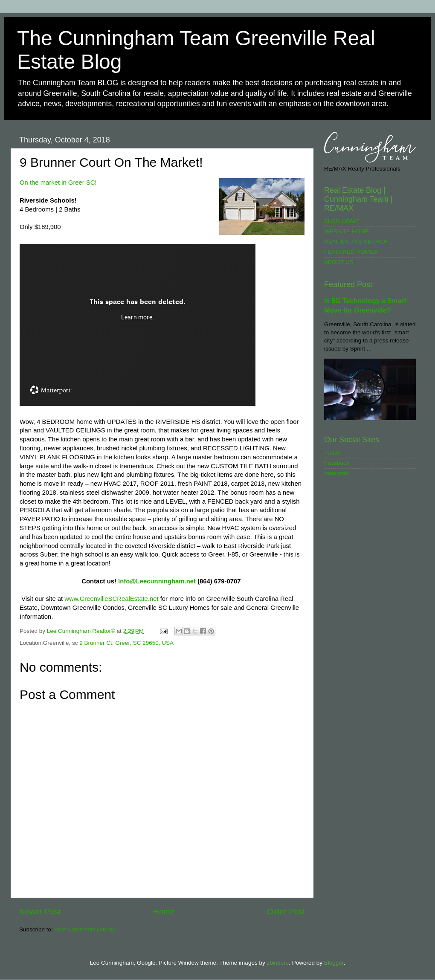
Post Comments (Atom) (84, 929)
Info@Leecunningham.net (157, 581)
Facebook (337, 463)
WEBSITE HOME (347, 231)
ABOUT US (339, 262)
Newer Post (40, 912)
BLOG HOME (342, 221)
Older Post (286, 912)
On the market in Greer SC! (58, 183)
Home (164, 912)
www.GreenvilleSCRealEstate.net (111, 599)
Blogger (334, 963)
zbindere (278, 963)
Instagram (337, 473)
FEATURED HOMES (351, 252)
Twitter (333, 453)
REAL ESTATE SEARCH (356, 242)
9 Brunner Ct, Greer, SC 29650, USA (126, 643)
